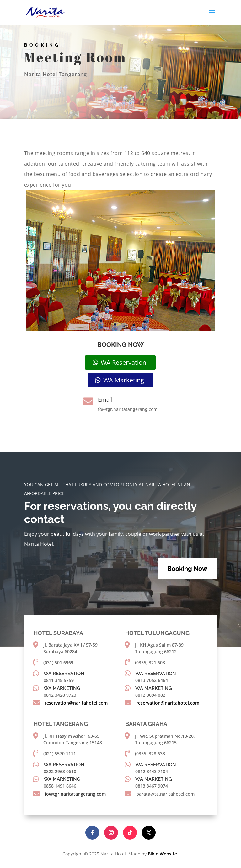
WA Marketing (124, 380)
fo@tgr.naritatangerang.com (75, 794)
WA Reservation (123, 362)
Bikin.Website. (163, 854)
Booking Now (187, 569)
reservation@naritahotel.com (76, 703)
